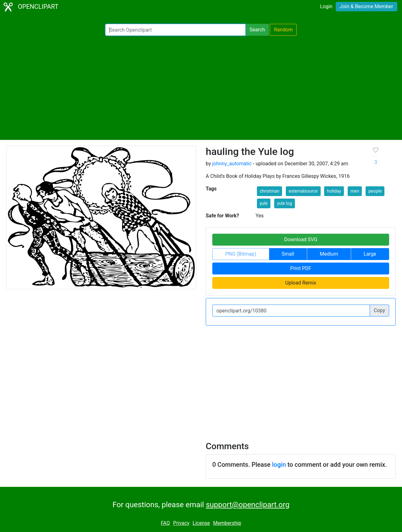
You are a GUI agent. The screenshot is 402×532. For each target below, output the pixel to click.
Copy (379, 310)
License (201, 523)
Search (257, 30)
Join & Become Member (367, 6)
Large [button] (370, 254)
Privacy (181, 523)
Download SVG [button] (301, 239)
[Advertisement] (201, 88)
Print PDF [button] (301, 268)
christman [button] (270, 191)
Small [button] (288, 254)
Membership (227, 523)
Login (326, 6)
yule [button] (264, 203)
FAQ (165, 523)
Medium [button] (329, 254)
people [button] (375, 191)
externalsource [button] (303, 191)
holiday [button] (334, 191)
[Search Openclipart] (175, 30)
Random (283, 30)
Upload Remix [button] (301, 283)
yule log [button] (285, 203)
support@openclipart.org (247, 505)
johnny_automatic (232, 164)
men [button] (355, 191)
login (279, 465)
